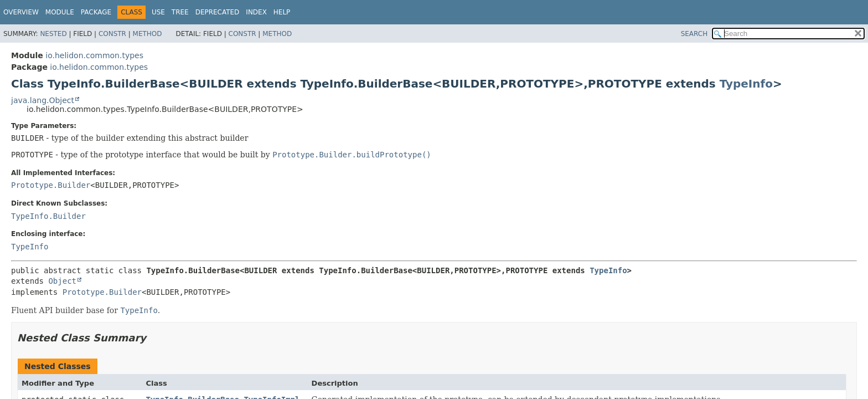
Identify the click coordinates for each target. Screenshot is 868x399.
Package (96, 12)
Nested (53, 34)
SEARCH (694, 34)
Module (60, 12)
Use (158, 12)
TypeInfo (746, 84)
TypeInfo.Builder (48, 216)
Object (62, 281)
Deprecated (218, 12)
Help (282, 12)
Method (148, 34)
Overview (21, 12)
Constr (112, 34)
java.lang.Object (43, 100)
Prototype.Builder (51, 185)
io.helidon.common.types (94, 55)
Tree (180, 12)
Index (256, 12)
